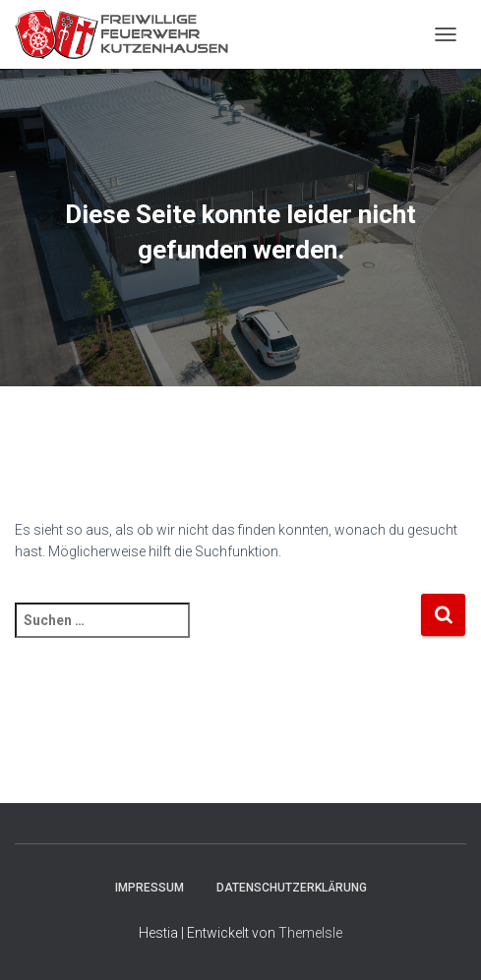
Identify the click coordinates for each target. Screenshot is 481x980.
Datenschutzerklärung (292, 888)
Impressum (150, 888)
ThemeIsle (310, 933)
